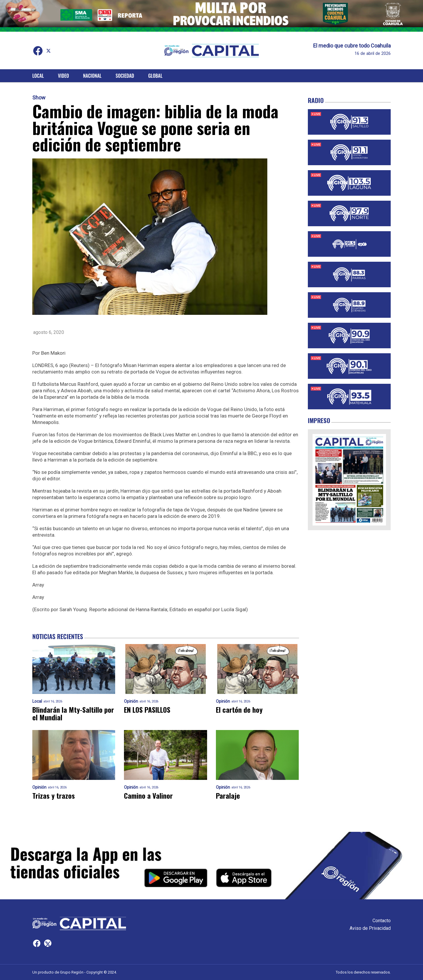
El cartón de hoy (239, 710)
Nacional (92, 76)
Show (39, 98)
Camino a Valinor (148, 796)
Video (63, 76)
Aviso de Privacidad (370, 928)
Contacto (382, 921)
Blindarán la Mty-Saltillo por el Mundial (73, 714)
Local (38, 76)
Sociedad (125, 76)
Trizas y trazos (54, 796)
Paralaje (228, 796)
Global (155, 76)
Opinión (131, 701)
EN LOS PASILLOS (148, 710)
